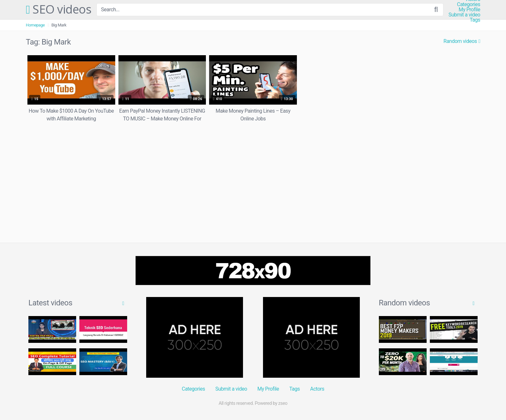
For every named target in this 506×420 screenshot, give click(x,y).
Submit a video (464, 15)
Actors (317, 389)
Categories (469, 5)
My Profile (469, 10)
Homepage (35, 25)
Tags (475, 20)
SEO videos (59, 10)
